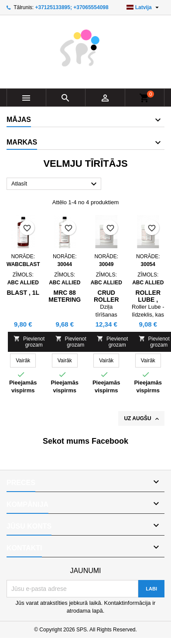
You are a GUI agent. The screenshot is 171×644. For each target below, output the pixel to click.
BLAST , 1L (23, 293)
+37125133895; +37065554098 (72, 7)
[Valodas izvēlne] (144, 7)
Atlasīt (55, 184)
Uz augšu (142, 419)
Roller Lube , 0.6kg (148, 300)
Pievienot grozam (29, 342)
